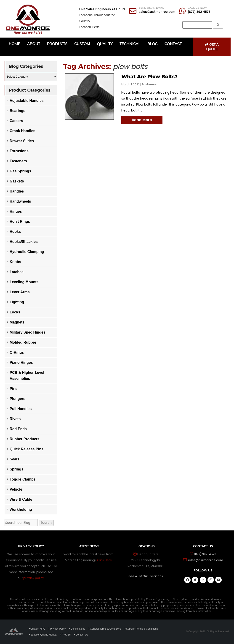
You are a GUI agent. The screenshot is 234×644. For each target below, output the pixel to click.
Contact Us (81, 635)
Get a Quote (212, 47)
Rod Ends (18, 429)
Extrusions (19, 151)
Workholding (21, 509)
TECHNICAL (130, 44)
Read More (142, 120)
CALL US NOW (197, 8)
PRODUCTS (57, 44)
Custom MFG (37, 629)
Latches (16, 272)
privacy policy (34, 578)
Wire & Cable (21, 499)
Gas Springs (20, 171)
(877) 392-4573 (199, 12)
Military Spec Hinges (28, 332)
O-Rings (17, 352)
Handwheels (20, 201)
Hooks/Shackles (24, 242)
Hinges (16, 211)
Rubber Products (24, 439)
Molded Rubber (23, 342)
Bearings (17, 111)
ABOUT (33, 44)
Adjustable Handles (27, 101)
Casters (16, 121)
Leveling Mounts (24, 282)
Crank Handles (22, 131)
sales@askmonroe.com (157, 12)
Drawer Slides (22, 141)
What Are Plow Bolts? (149, 77)
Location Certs (89, 27)
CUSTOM (82, 44)
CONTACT (173, 44)
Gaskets (17, 181)
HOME (14, 44)
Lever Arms (20, 292)
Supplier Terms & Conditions (141, 629)
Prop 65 (65, 635)
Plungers (17, 399)
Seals (14, 459)
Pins (13, 389)
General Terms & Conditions (105, 629)
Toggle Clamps (23, 479)
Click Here (105, 560)
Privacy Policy (57, 629)
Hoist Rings (20, 221)
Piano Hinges (21, 363)
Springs (16, 469)
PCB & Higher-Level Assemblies (27, 376)
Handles (17, 191)
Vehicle (16, 489)
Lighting (17, 302)
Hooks (15, 232)
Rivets (15, 419)
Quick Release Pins (27, 449)
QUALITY (105, 44)
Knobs (15, 262)
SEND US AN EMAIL (152, 8)
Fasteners (149, 84)
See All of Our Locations (146, 576)
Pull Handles (21, 409)
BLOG (152, 44)
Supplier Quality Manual (43, 635)
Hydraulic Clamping (27, 252)
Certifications (77, 629)
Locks (15, 312)
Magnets (17, 322)
